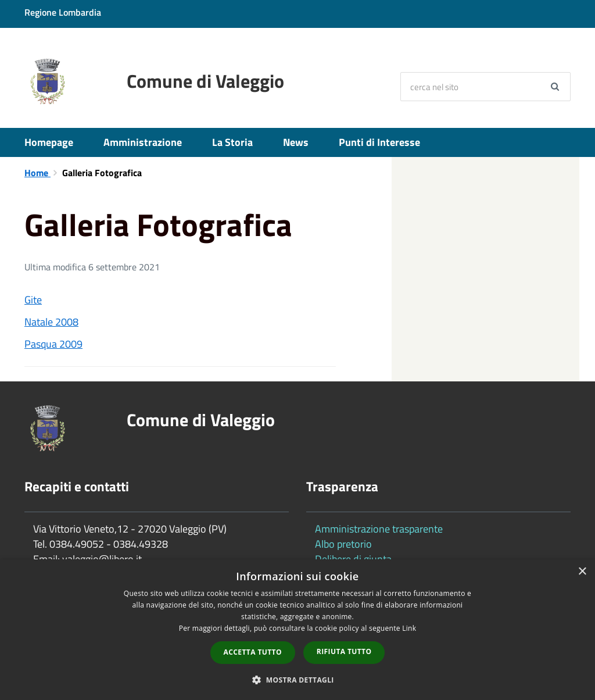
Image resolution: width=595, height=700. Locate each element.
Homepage (49, 142)
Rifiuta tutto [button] (344, 651)
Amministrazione (143, 142)
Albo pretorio (343, 544)
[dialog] (297, 630)
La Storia (232, 142)
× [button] (582, 572)
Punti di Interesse (379, 142)
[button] (297, 679)
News (296, 142)
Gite (33, 300)
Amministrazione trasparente (379, 529)
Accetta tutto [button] (253, 652)
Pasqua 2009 (53, 344)
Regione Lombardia (63, 12)
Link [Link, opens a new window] (409, 628)
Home (37, 173)
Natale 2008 (51, 322)
